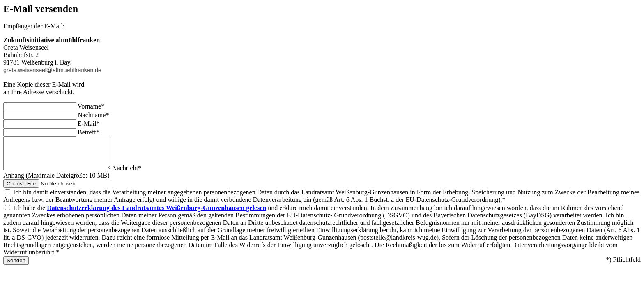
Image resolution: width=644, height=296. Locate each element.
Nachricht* (139, 174)
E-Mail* (89, 124)
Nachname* (93, 115)
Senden (16, 267)
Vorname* (91, 106)
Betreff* (89, 132)
